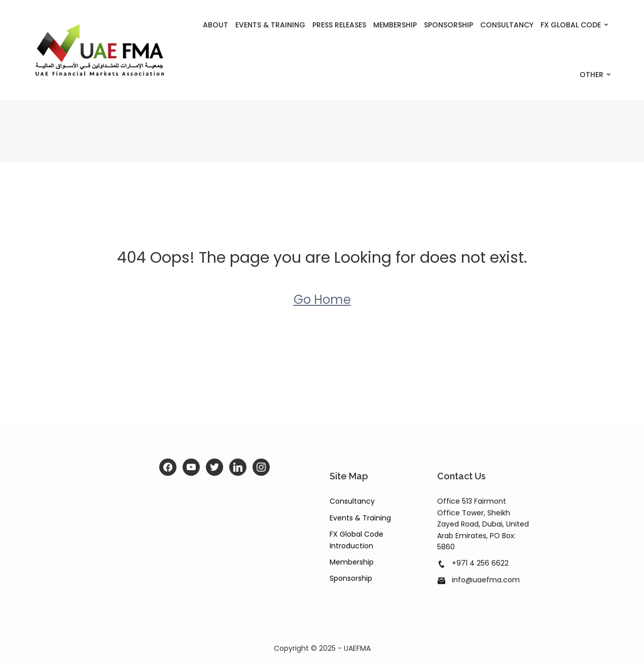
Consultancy (507, 25)
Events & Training (270, 25)
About (216, 25)
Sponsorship (449, 25)
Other (592, 75)
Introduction (351, 546)
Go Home (322, 300)
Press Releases (339, 25)
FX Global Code (571, 25)
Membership (395, 25)
